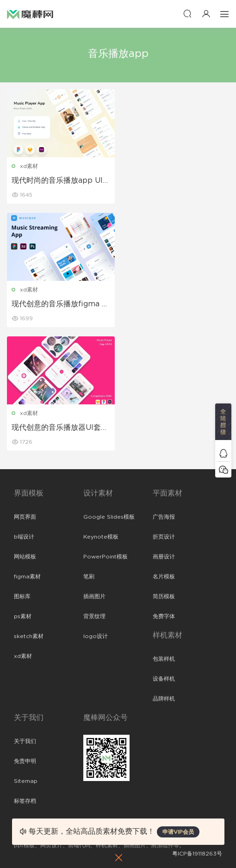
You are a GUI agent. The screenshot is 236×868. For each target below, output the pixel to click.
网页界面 (25, 517)
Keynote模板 (101, 537)
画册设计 (164, 557)
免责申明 (25, 761)
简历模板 (164, 596)
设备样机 (164, 679)
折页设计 (164, 537)
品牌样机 (164, 699)
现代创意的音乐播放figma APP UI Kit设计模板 (60, 304)
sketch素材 (29, 636)
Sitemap (26, 781)
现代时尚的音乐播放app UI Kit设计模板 (57, 181)
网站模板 (25, 557)
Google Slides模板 (109, 517)
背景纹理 (94, 616)
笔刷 (89, 577)
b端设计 (24, 537)
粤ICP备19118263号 (197, 854)
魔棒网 (30, 14)
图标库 (22, 596)
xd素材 (29, 166)
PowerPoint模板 (106, 557)
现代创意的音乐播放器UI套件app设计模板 (60, 428)
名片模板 (164, 577)
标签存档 (25, 801)
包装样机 (164, 659)
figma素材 (27, 577)
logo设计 (96, 636)
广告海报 (164, 517)
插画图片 (94, 596)
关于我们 (25, 741)
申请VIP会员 (178, 832)
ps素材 (23, 616)
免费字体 (164, 616)
